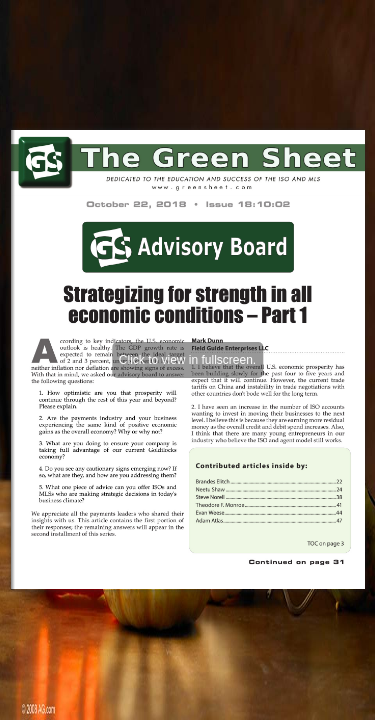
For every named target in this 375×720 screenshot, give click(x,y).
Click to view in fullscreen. (187, 360)
